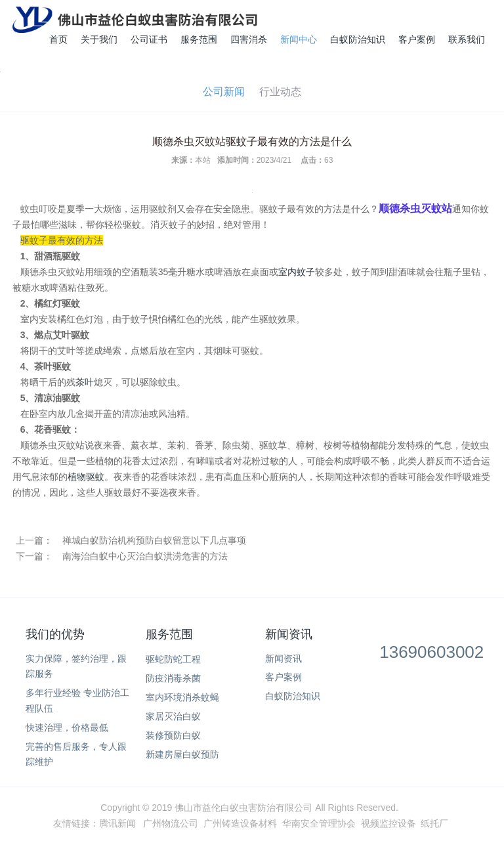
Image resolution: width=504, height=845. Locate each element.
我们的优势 (55, 634)
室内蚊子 (297, 272)
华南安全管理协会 (319, 823)
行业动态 (280, 92)
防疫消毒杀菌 (173, 678)
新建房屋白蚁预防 (182, 754)
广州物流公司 (171, 823)
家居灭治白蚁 (173, 716)
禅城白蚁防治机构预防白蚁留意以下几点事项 (154, 540)
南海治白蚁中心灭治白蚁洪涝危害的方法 (145, 556)
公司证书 (149, 39)
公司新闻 (224, 92)
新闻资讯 (289, 634)
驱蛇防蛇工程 (173, 659)
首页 (58, 39)
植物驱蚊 (86, 477)
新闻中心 (299, 39)
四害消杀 (249, 39)
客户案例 (417, 39)
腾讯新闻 (117, 823)
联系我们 (467, 39)
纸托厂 (434, 823)
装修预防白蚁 (173, 735)
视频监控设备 (388, 823)
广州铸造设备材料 (240, 823)
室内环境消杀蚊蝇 (182, 697)
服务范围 (199, 39)
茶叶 (85, 382)
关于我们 (99, 39)
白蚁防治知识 (358, 39)
